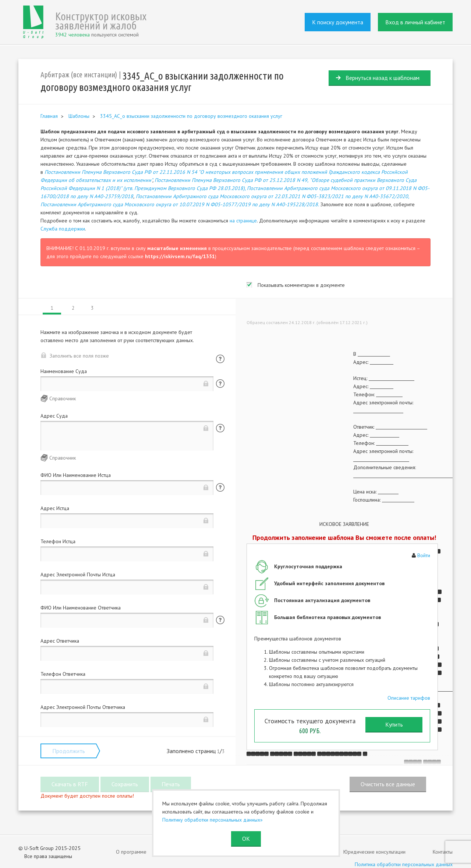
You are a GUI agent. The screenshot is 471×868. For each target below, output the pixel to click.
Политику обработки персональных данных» (213, 820)
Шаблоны (79, 116)
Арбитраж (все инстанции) (79, 75)
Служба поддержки (63, 229)
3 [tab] (92, 308)
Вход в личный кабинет (415, 22)
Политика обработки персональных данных (404, 864)
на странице (243, 221)
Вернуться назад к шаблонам (383, 78)
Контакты (443, 852)
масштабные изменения (177, 248)
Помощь (220, 359)
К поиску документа (338, 22)
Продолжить (69, 751)
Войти (424, 555)
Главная (49, 116)
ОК (246, 839)
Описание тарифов (409, 698)
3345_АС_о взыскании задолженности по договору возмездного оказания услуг (191, 116)
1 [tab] (52, 308)
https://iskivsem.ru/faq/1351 (180, 256)
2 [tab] (73, 308)
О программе (131, 852)
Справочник (63, 398)
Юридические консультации (374, 852)
